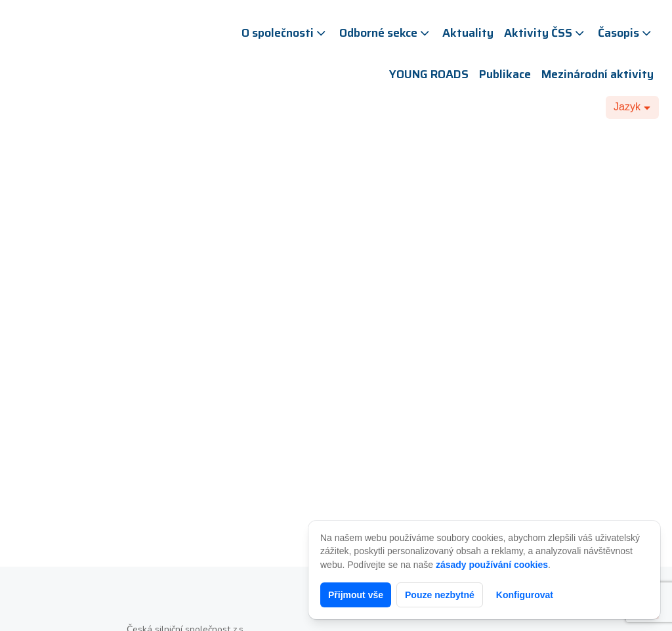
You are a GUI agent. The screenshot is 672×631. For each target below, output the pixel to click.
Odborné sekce (386, 33)
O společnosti (285, 33)
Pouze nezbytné (440, 595)
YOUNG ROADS (429, 74)
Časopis (626, 33)
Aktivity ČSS (545, 33)
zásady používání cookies (492, 565)
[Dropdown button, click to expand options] (632, 107)
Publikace (505, 74)
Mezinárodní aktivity (598, 74)
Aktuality (468, 33)
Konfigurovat (525, 595)
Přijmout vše (356, 595)
